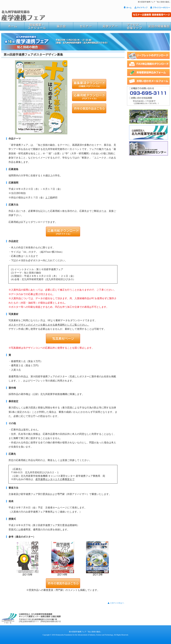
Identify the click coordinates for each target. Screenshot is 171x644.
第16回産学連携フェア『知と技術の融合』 (85, 632)
